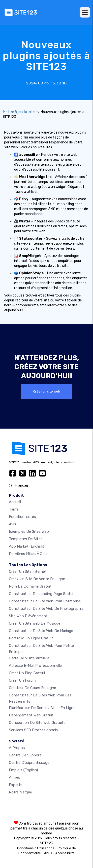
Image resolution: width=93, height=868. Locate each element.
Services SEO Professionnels (33, 730)
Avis (13, 524)
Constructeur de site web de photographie (46, 609)
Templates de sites (26, 539)
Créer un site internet (28, 572)
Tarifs (14, 509)
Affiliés (15, 777)
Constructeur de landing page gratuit (42, 594)
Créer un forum (22, 680)
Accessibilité (65, 853)
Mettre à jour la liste (19, 112)
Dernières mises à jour (28, 554)
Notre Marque (20, 792)
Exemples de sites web (29, 532)
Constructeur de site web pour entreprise (45, 601)
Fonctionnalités (22, 517)
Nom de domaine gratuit (30, 586)
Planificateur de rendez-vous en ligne (42, 708)
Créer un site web (47, 391)
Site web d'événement (28, 616)
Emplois (23, 770)
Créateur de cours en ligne (32, 688)
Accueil (15, 502)
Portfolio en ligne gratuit (31, 638)
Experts (16, 785)
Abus (48, 853)
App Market (27, 546)
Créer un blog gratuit (27, 673)
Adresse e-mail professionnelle (35, 666)
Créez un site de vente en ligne (37, 579)
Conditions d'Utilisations (36, 848)
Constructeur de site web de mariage (41, 631)
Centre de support (25, 755)
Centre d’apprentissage (29, 763)
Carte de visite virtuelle (29, 658)
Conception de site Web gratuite (37, 723)
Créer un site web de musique (35, 623)
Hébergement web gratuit (31, 715)
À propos (17, 748)
